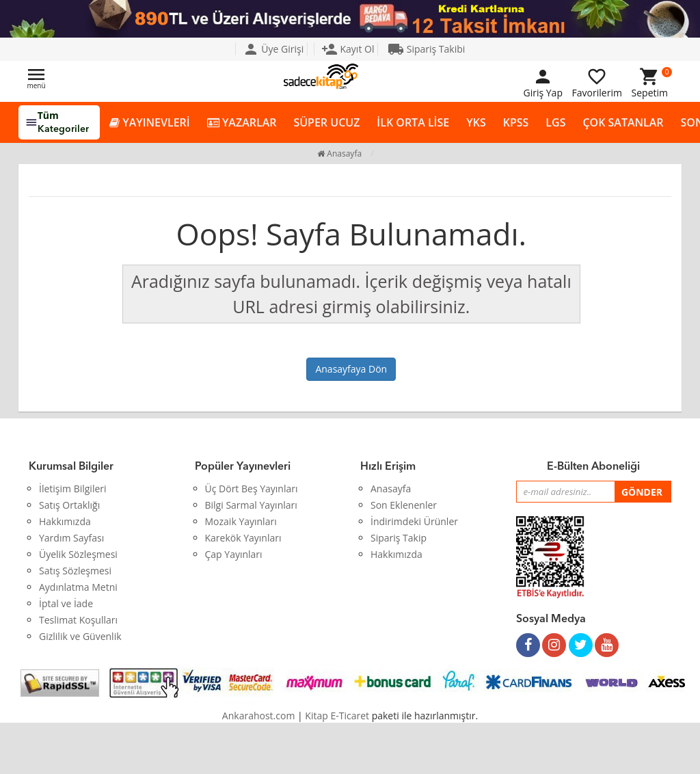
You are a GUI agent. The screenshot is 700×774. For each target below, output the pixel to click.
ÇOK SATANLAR (623, 122)
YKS (476, 122)
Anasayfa (339, 154)
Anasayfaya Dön (351, 369)
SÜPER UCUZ (326, 122)
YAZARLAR (242, 123)
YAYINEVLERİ (150, 123)
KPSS (516, 122)
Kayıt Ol (348, 49)
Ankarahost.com (259, 716)
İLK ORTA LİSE (413, 122)
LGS (555, 122)
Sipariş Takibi (426, 49)
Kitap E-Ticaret (337, 716)
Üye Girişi (273, 49)
